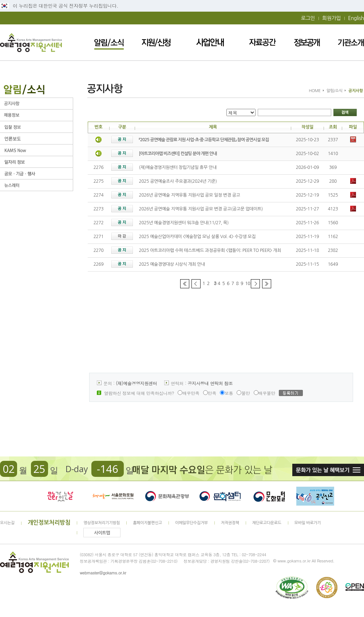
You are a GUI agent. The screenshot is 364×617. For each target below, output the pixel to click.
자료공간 (262, 42)
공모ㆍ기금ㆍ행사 (36, 173)
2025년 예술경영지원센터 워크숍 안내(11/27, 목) (184, 223)
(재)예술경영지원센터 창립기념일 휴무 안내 (178, 167)
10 (248, 284)
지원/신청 (156, 42)
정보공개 (307, 42)
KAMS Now (36, 150)
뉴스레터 (36, 185)
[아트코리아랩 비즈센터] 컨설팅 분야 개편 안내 (178, 154)
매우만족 (189, 393)
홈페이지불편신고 (147, 523)
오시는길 (7, 523)
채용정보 (36, 115)
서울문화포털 (114, 496)
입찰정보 (36, 127)
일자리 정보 (36, 162)
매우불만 (265, 393)
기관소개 (351, 42)
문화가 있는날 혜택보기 (328, 470)
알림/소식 (109, 42)
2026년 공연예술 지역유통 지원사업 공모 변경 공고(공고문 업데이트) (201, 209)
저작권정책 (230, 523)
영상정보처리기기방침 (102, 523)
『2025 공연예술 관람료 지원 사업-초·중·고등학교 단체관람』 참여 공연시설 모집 (204, 140)
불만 (243, 393)
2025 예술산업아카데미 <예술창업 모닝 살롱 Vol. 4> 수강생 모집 (197, 237)
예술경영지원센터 (31, 42)
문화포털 (269, 496)
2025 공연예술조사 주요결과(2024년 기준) (178, 181)
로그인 (308, 18)
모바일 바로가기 (308, 523)
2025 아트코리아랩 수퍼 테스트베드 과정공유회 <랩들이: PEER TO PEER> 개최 (210, 250)
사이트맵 (102, 533)
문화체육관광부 (167, 496)
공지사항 (36, 104)
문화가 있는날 (60, 496)
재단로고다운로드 (267, 523)
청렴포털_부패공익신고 (315, 496)
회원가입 (331, 18)
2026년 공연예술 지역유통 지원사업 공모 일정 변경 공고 (190, 195)
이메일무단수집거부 (191, 523)
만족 (210, 393)
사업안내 (210, 42)
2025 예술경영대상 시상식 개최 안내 (172, 264)
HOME (315, 91)
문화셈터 (220, 496)
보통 (226, 393)
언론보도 (36, 139)
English (356, 18)
